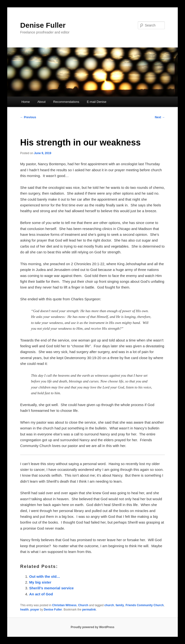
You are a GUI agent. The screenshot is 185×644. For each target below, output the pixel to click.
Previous (28, 117)
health (24, 610)
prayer (35, 610)
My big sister (40, 582)
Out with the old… (45, 576)
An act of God (41, 594)
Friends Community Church (145, 605)
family (120, 605)
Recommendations (66, 102)
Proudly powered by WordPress (92, 627)
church (109, 605)
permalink (89, 610)
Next (160, 117)
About (41, 102)
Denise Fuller (43, 25)
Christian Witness (64, 605)
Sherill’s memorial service (51, 588)
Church (83, 605)
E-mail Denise (97, 102)
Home (26, 102)
